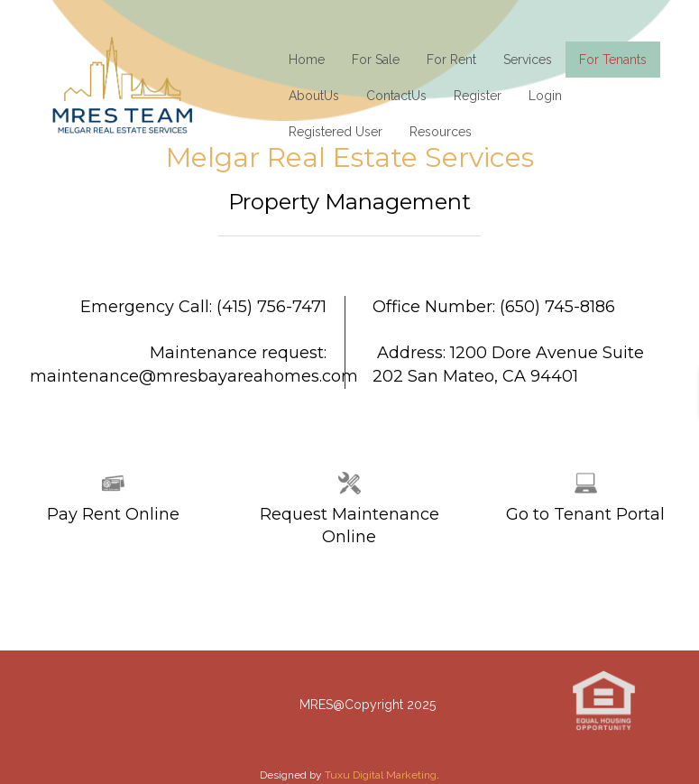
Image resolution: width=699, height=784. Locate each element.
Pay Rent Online (113, 514)
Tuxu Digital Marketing (381, 775)
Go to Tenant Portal (585, 514)
